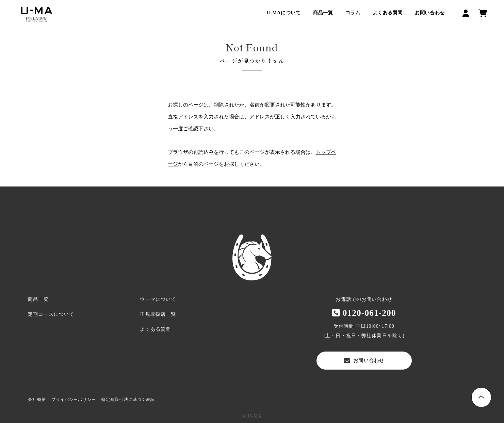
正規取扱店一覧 (158, 314)
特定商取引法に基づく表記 (128, 400)
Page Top (481, 397)
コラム (353, 13)
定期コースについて (51, 314)
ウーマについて (158, 299)
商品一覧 (323, 13)
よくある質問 (388, 13)
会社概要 (37, 400)
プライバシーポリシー (74, 400)
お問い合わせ (430, 13)
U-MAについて (284, 13)
